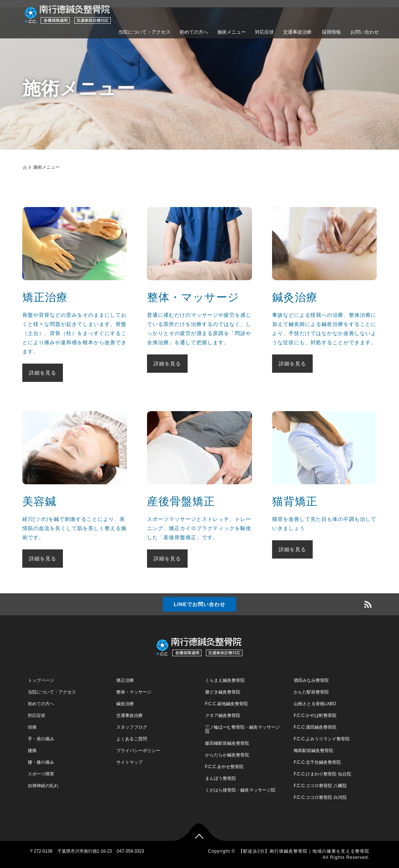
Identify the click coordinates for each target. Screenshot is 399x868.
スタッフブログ (132, 727)
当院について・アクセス (144, 32)
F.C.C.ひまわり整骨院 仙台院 (322, 774)
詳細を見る (43, 373)
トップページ (41, 680)
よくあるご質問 (132, 739)
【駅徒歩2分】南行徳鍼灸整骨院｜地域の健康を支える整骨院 (304, 851)
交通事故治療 (297, 32)
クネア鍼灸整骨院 (223, 715)
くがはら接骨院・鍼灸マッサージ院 (240, 790)
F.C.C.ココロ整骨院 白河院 (320, 797)
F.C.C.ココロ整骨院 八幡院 (320, 786)
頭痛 (32, 727)
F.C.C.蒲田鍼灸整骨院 (315, 727)
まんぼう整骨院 (221, 778)
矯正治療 (125, 680)
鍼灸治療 (125, 704)
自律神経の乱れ (43, 786)
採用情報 (331, 32)
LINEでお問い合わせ (199, 604)
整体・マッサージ (134, 692)
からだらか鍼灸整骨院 (227, 755)
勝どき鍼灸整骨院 (223, 692)
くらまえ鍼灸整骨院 (225, 680)
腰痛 (32, 751)
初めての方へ (194, 32)
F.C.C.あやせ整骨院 (224, 767)
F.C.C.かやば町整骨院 (315, 715)
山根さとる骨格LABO (315, 704)
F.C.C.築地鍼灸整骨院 (227, 704)
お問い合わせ (365, 32)
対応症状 (264, 32)
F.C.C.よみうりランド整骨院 (322, 739)
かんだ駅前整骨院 (311, 692)
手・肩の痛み (41, 739)
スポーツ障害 (41, 774)
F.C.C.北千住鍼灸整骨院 (317, 762)
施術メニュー (232, 32)
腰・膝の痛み (41, 762)
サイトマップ (129, 762)
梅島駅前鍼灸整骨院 (313, 751)
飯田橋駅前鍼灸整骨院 (227, 743)
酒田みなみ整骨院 (311, 680)
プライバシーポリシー (138, 751)
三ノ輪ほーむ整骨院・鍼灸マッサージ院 (242, 729)
